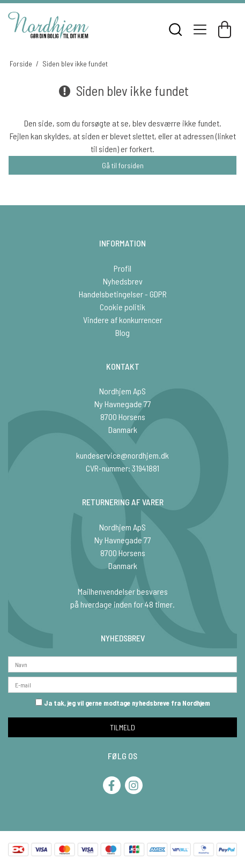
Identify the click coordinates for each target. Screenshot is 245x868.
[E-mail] (122, 683)
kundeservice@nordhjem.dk (122, 455)
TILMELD (122, 727)
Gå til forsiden (123, 165)
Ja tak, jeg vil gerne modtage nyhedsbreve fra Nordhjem (123, 703)
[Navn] (122, 663)
